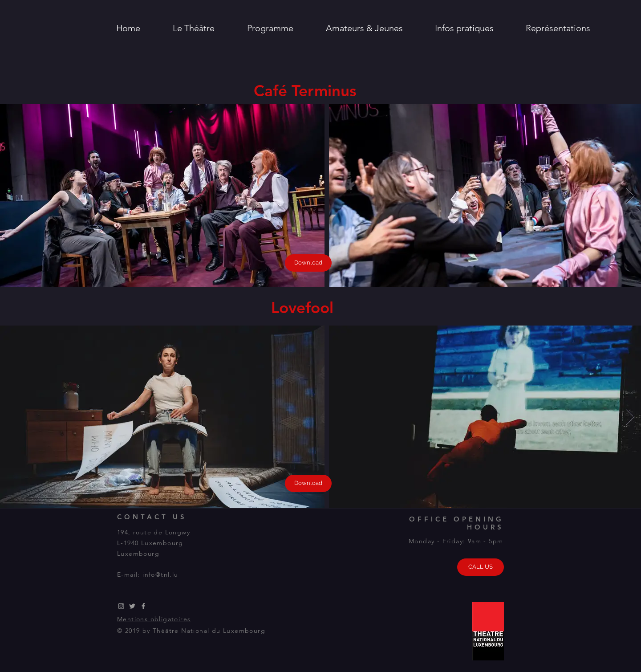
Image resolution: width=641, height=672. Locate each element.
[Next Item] (630, 196)
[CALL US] (481, 567)
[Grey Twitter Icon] (132, 606)
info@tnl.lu (160, 574)
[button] (193, 28)
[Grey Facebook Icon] (143, 606)
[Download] (308, 263)
